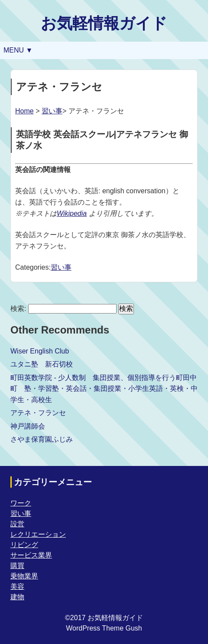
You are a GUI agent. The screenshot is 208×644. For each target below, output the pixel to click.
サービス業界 (31, 555)
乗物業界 (24, 576)
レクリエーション (38, 534)
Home (24, 111)
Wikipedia (72, 213)
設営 (17, 524)
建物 (17, 597)
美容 (17, 586)
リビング (24, 545)
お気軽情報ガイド (104, 23)
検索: (18, 309)
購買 (17, 566)
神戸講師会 (28, 426)
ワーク (21, 503)
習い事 (52, 111)
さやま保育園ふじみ (42, 439)
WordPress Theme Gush (104, 628)
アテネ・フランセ (38, 413)
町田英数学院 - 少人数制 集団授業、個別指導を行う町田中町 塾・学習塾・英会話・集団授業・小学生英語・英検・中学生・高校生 (104, 389)
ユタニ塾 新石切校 (42, 364)
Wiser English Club (40, 351)
